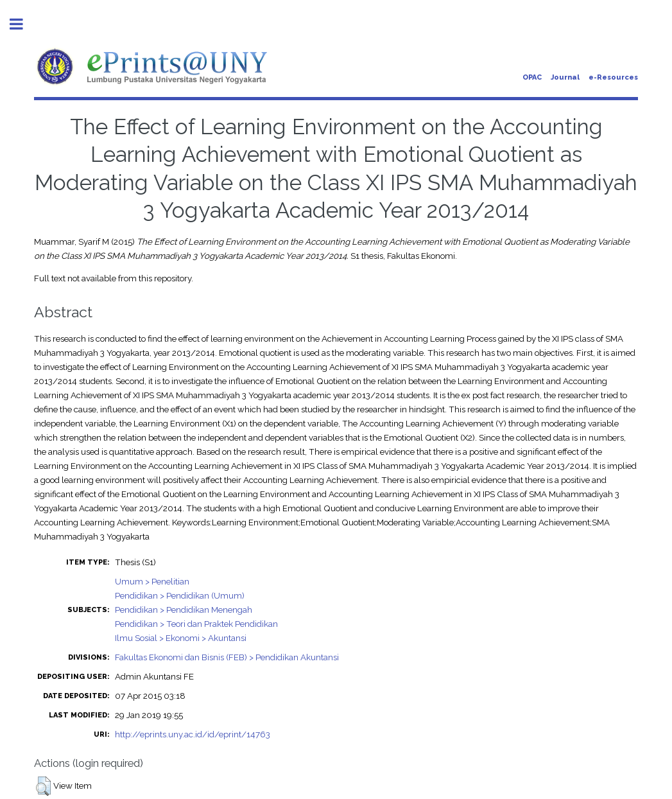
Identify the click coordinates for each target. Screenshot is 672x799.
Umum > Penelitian (152, 581)
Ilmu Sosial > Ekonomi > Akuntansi (181, 638)
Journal (565, 77)
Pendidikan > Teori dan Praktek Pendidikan (196, 624)
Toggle (23, 24)
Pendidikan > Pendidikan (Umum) (180, 595)
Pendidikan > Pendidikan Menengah (184, 610)
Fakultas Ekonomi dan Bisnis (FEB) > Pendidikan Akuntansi (227, 657)
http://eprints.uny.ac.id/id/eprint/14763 (193, 734)
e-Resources (613, 77)
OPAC (532, 77)
